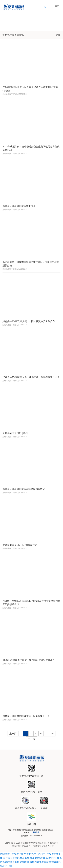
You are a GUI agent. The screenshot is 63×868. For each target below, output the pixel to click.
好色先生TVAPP (35, 854)
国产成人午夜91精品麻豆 (16, 858)
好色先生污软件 (18, 854)
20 (52, 734)
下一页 (32, 739)
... (46, 734)
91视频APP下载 (51, 858)
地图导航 (36, 832)
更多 (58, 35)
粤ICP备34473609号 (21, 846)
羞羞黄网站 (36, 858)
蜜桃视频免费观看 (39, 862)
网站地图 (5, 854)
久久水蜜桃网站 (21, 862)
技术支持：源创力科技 (44, 846)
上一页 (13, 734)
